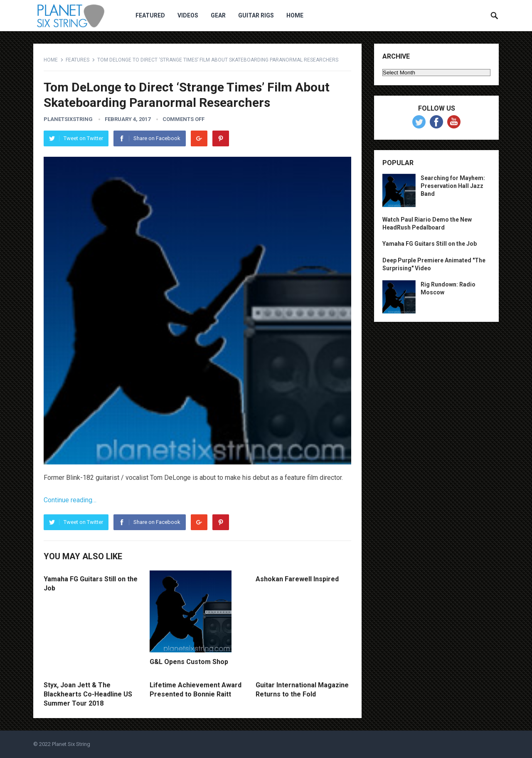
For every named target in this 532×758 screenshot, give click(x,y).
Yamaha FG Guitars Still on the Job (430, 244)
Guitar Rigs (256, 15)
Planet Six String (71, 744)
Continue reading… (70, 500)
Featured (150, 15)
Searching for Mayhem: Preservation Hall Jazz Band (453, 186)
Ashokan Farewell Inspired (297, 579)
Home (295, 15)
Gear (218, 15)
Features (78, 60)
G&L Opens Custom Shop (189, 662)
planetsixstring (68, 119)
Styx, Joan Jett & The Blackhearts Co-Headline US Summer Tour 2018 (88, 694)
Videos (188, 15)
